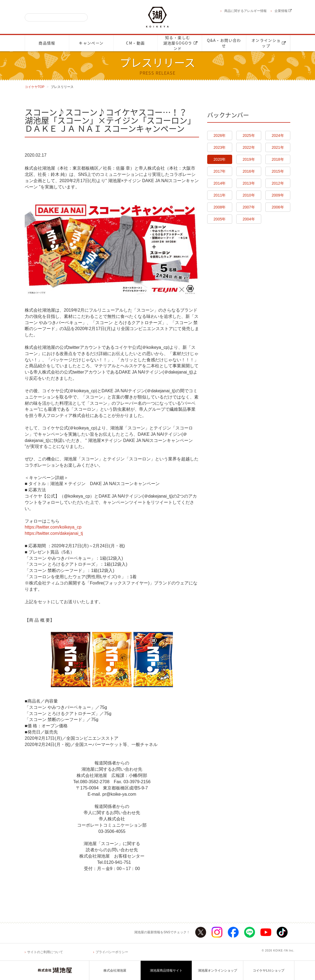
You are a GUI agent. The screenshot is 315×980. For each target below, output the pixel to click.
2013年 (249, 183)
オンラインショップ (269, 43)
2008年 (220, 207)
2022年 (249, 147)
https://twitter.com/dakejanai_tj (54, 533)
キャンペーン (91, 43)
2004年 (249, 219)
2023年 (220, 147)
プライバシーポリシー (112, 952)
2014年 (220, 183)
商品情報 (47, 43)
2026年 (220, 135)
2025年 (249, 135)
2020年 (220, 159)
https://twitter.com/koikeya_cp (53, 527)
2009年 (278, 195)
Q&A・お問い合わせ (224, 43)
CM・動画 (135, 43)
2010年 (249, 195)
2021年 (278, 147)
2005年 (220, 219)
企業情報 (283, 11)
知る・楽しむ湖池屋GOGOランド (180, 43)
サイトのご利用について (45, 952)
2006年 (278, 207)
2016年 (249, 171)
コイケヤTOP (34, 87)
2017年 (220, 171)
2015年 (278, 171)
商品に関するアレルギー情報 (245, 11)
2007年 (249, 207)
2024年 (278, 135)
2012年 (278, 183)
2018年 (278, 159)
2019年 (249, 159)
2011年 (220, 195)
